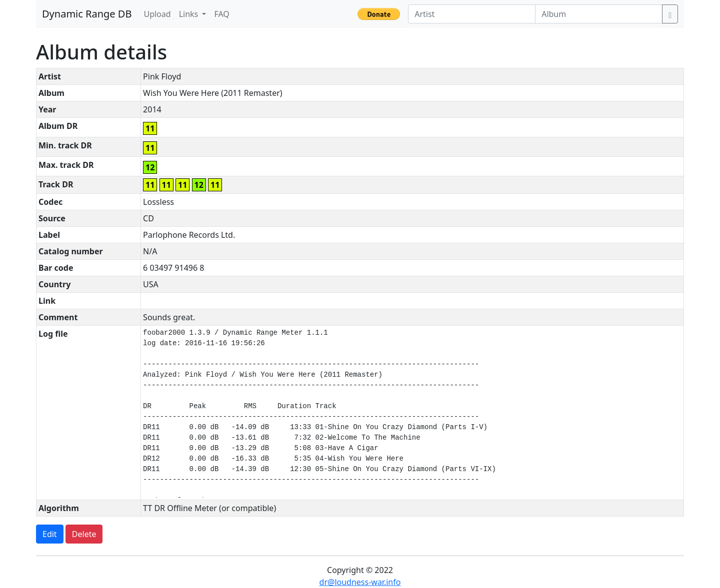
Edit (50, 534)
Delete (84, 534)
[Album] (599, 14)
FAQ (221, 14)
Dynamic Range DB (87, 14)
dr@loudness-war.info (360, 582)
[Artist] (472, 14)
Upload (157, 14)
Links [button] (190, 14)
